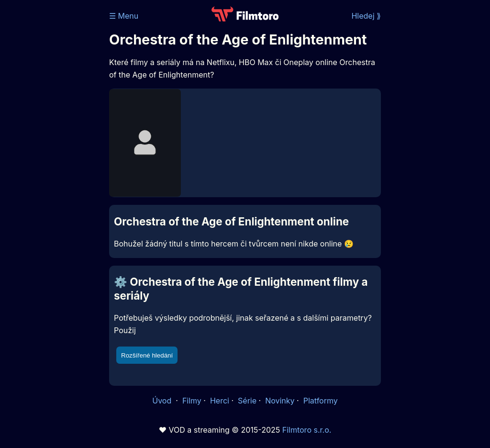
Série (247, 401)
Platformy (321, 401)
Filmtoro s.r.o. (307, 430)
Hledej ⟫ (366, 16)
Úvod (163, 401)
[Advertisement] (52, 147)
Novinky (280, 401)
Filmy (192, 401)
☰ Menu (124, 16)
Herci (220, 401)
